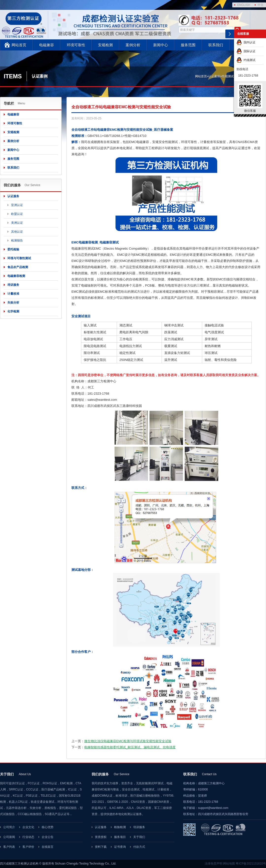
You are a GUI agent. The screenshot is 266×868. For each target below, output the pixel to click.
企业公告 (48, 837)
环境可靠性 (76, 45)
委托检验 (13, 249)
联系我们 (216, 45)
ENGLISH (244, 5)
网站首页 (19, 45)
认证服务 (13, 196)
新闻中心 (161, 45)
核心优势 (48, 827)
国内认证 (246, 42)
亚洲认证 (17, 205)
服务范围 (188, 45)
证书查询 (120, 847)
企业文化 (28, 827)
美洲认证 (17, 223)
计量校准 (13, 294)
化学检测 (13, 311)
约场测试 (246, 60)
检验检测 (120, 827)
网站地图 (229, 864)
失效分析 (13, 303)
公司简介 (9, 827)
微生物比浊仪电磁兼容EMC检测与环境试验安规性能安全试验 (128, 741)
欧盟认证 (17, 214)
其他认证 (17, 232)
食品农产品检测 (18, 267)
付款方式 (139, 847)
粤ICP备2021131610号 (251, 864)
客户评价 (28, 847)
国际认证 (246, 51)
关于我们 (139, 837)
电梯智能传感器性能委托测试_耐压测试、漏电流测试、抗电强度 (130, 747)
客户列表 (9, 847)
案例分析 (133, 45)
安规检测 (105, 45)
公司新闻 (9, 837)
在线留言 (48, 847)
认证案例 (214, 76)
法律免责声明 (214, 864)
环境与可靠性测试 (19, 258)
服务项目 (120, 837)
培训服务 (13, 285)
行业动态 (28, 837)
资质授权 (101, 837)
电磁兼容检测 (16, 276)
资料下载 (101, 847)
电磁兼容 (47, 45)
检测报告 (17, 241)
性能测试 (228, 76)
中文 (261, 5)
